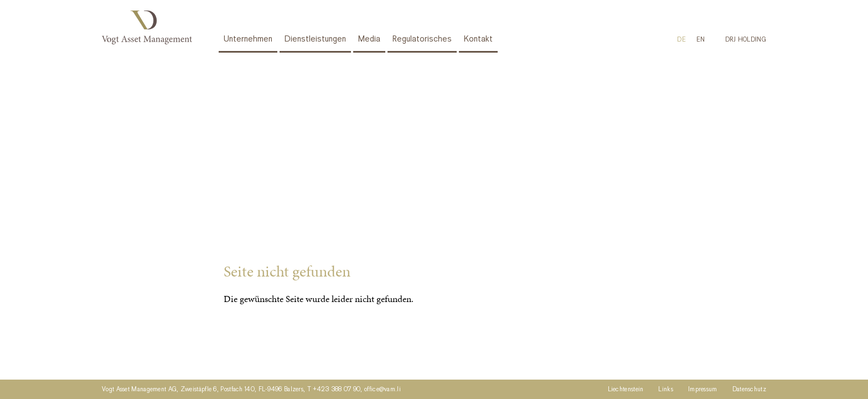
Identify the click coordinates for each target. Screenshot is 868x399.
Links (666, 390)
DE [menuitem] (681, 40)
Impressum (703, 390)
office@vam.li (383, 390)
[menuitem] (682, 40)
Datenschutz (749, 390)
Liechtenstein (626, 390)
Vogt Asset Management (149, 27)
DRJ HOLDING (746, 40)
